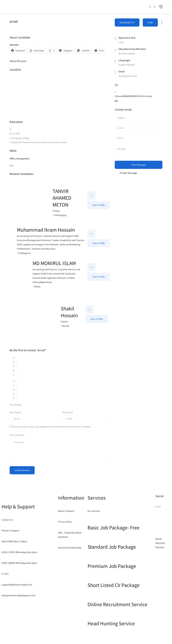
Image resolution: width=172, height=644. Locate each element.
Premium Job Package (112, 566)
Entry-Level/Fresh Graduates (61, 274)
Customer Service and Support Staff (60, 236)
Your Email (68, 412)
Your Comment (17, 435)
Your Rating (15, 405)
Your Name (15, 412)
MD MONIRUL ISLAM (54, 263)
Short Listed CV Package (114, 585)
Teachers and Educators (43, 249)
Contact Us (7, 520)
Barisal (66, 326)
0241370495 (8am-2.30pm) (14, 541)
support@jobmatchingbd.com (17, 585)
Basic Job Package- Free (114, 527)
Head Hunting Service (111, 623)
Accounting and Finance (29, 236)
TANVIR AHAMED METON (62, 198)
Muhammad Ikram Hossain (46, 230)
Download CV (127, 22)
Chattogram (24, 253)
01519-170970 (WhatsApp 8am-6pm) (19, 552)
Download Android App (70, 548)
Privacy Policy (65, 522)
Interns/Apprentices (42, 282)
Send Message (139, 165)
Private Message (128, 173)
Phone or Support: (11, 530)
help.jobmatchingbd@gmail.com (18, 595)
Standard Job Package (112, 547)
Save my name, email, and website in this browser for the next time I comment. (52, 427)
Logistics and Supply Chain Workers (41, 244)
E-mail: (5, 574)
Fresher (56, 211)
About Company (66, 511)
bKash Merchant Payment (160, 543)
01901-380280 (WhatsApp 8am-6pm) (19, 563)
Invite (150, 22)
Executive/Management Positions (34, 240)
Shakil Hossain (69, 312)
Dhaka (37, 286)
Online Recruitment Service (117, 604)
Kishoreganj (60, 215)
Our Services (94, 511)
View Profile (99, 205)
